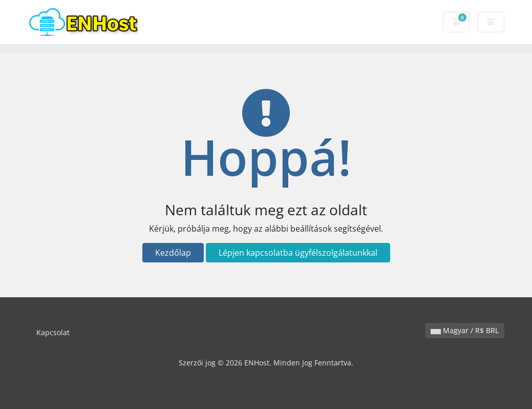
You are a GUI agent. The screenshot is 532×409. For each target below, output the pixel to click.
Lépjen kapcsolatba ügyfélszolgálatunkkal (298, 253)
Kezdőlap (173, 253)
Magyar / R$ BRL (465, 330)
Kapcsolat (53, 332)
